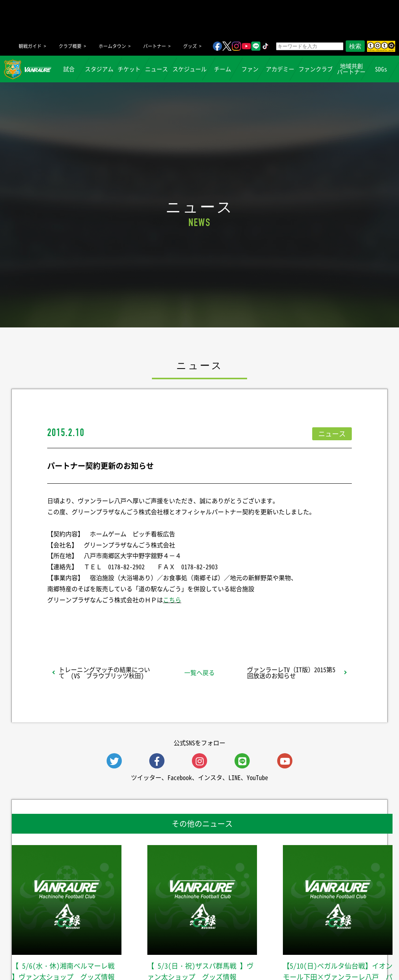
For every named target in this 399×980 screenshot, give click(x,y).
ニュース (157, 69)
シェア (108, 619)
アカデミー (280, 69)
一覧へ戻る (199, 672)
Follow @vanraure (276, 619)
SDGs (381, 69)
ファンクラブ (316, 69)
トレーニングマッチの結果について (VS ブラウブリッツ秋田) (104, 672)
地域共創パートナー (351, 69)
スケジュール (190, 69)
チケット (129, 69)
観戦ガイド (30, 46)
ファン (250, 69)
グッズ (190, 46)
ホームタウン (112, 46)
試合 (69, 69)
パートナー (155, 46)
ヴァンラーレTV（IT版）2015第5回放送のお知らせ (291, 672)
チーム (223, 69)
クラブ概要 (70, 46)
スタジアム (99, 69)
